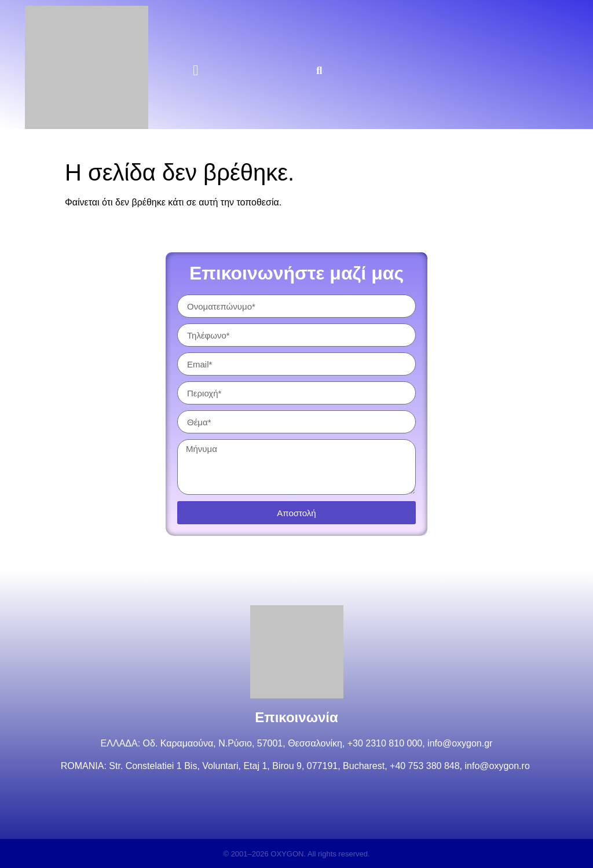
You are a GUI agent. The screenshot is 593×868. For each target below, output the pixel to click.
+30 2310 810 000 (385, 743)
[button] (196, 71)
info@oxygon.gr (460, 743)
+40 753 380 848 (425, 766)
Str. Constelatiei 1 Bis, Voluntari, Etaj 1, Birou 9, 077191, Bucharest (247, 766)
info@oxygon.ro (498, 766)
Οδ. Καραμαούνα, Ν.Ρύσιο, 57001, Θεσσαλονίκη (243, 743)
